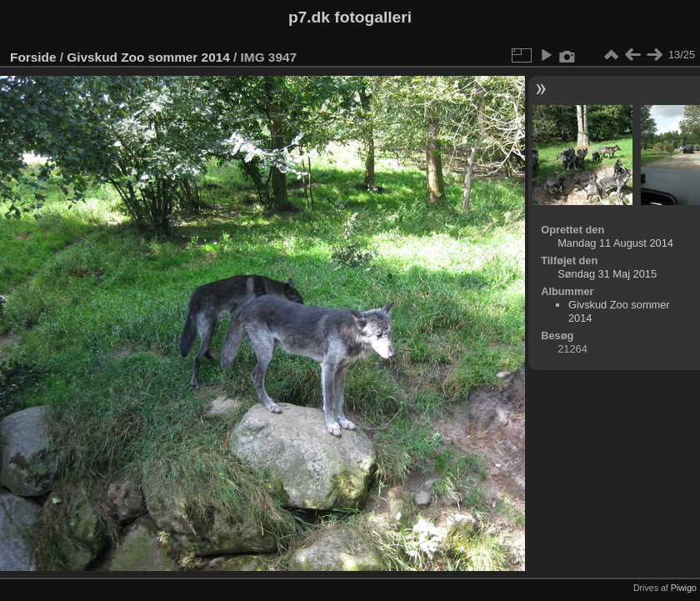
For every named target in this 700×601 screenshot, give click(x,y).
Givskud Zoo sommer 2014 (148, 57)
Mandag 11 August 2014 (615, 243)
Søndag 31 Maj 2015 (607, 274)
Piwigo (684, 588)
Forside (33, 57)
